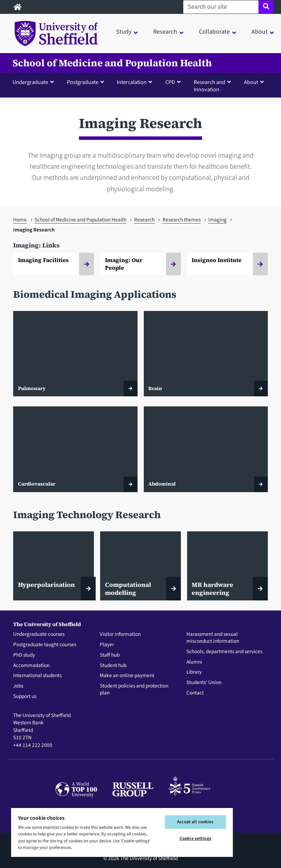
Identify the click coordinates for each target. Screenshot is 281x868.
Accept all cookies (195, 822)
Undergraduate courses (39, 634)
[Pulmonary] (75, 354)
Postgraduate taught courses (45, 645)
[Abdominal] (206, 449)
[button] (35, 82)
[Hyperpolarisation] (54, 566)
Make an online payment (127, 676)
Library (194, 672)
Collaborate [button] (214, 32)
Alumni (194, 662)
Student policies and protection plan (134, 690)
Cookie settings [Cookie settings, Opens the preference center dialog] (195, 838)
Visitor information (120, 634)
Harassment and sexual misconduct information (213, 638)
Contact (195, 693)
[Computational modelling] (140, 566)
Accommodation (31, 666)
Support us (25, 697)
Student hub (113, 666)
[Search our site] (221, 7)
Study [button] (124, 32)
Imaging (217, 220)
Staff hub (110, 655)
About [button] (260, 32)
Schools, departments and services (224, 652)
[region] (122, 832)
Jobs (18, 686)
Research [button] (165, 32)
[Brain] (206, 354)
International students (37, 676)
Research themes (182, 220)
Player (107, 645)
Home (20, 220)
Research (144, 220)
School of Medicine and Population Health (112, 63)
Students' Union (204, 683)
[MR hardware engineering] (227, 566)
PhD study (24, 655)
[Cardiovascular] (75, 449)
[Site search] (266, 7)
